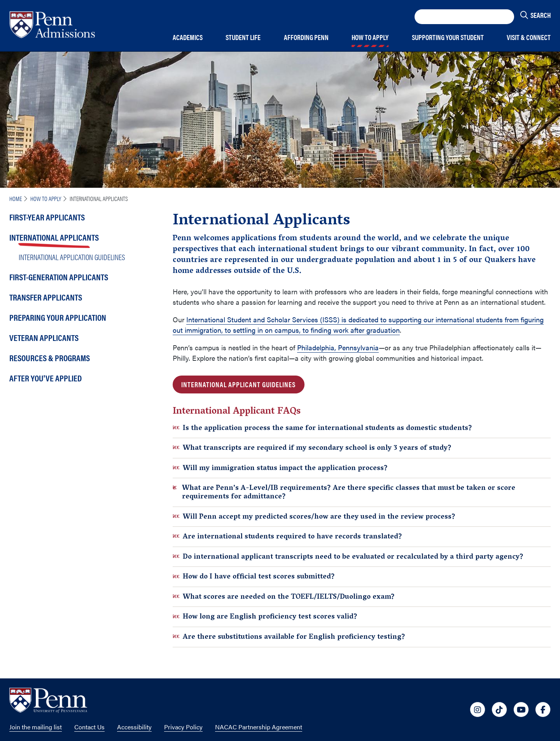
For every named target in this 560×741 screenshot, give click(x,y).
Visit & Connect (529, 38)
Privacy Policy (183, 727)
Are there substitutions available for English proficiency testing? (289, 637)
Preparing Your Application (58, 317)
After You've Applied (45, 378)
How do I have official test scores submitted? (254, 577)
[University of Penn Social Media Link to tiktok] (499, 710)
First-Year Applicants (47, 217)
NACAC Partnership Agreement (259, 727)
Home (16, 198)
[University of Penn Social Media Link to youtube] (521, 710)
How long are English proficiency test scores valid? (265, 617)
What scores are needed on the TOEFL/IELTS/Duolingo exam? (284, 597)
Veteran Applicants (44, 337)
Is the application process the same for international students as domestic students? (322, 428)
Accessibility (134, 727)
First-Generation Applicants (59, 277)
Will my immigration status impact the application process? (280, 468)
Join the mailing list (36, 727)
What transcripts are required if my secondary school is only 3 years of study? (312, 448)
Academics (188, 38)
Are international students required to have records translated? (287, 537)
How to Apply (370, 38)
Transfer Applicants (46, 297)
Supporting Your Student (448, 38)
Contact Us (89, 727)
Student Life (243, 38)
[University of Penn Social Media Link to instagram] (478, 710)
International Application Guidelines (72, 257)
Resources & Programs (50, 357)
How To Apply (46, 198)
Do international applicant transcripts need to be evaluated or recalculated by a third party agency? (348, 557)
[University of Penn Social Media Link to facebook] (543, 710)
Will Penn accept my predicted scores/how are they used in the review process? (314, 517)
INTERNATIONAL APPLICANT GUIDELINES (238, 384)
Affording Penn (306, 38)
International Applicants (54, 237)
